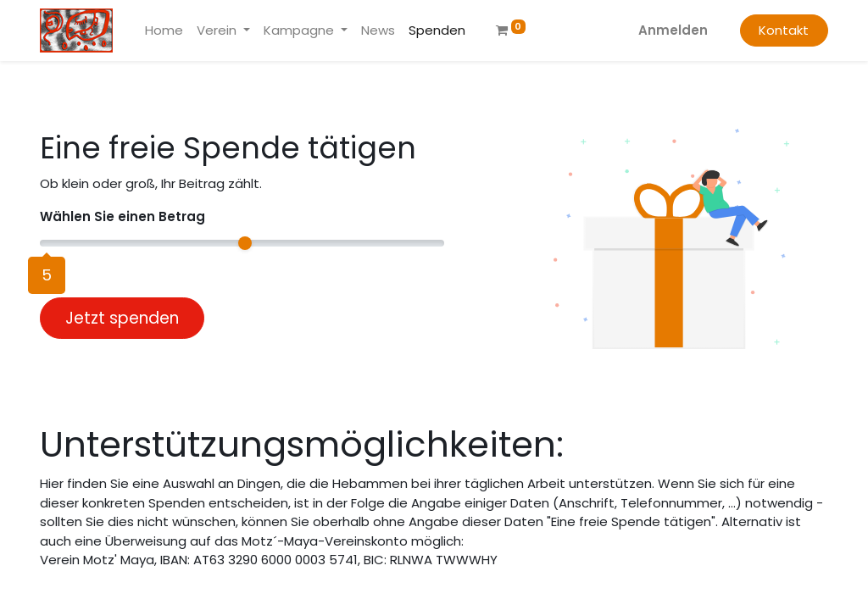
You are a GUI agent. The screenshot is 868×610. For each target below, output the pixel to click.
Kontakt (784, 30)
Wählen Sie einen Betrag (122, 216)
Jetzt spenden (122, 318)
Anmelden (673, 30)
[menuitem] (164, 31)
